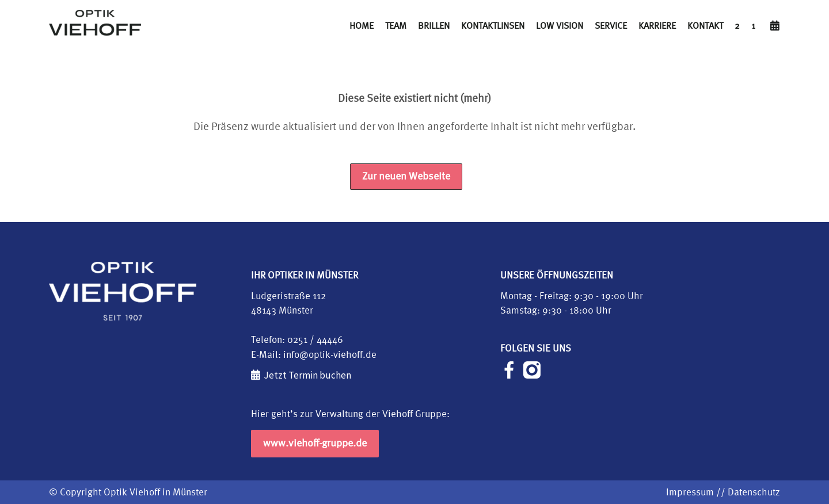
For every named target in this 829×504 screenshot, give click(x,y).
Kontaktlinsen (493, 25)
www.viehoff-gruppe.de (315, 443)
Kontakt (705, 25)
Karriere (657, 25)
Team (396, 25)
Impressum (690, 492)
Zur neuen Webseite (406, 176)
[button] (25, 479)
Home (362, 25)
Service (611, 25)
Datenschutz (754, 492)
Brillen (434, 25)
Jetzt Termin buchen (307, 375)
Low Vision (560, 25)
